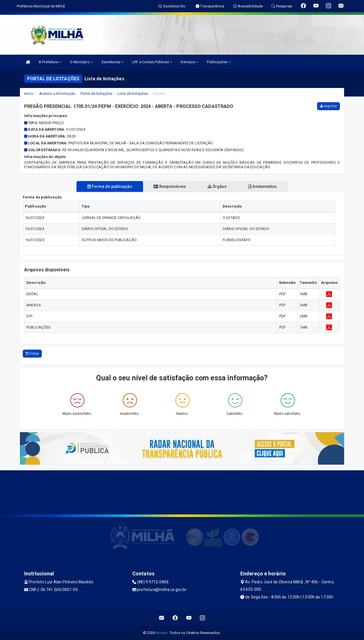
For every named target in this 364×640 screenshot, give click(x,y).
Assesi (162, 633)
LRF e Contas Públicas (152, 62)
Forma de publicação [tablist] (106, 186)
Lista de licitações (133, 94)
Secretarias (112, 62)
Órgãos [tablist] (218, 186)
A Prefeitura (50, 62)
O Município (81, 62)
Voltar (32, 354)
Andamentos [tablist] (266, 186)
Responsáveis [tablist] (168, 186)
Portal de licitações (96, 94)
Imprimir (328, 106)
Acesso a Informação (57, 94)
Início (29, 94)
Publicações (219, 62)
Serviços (189, 62)
